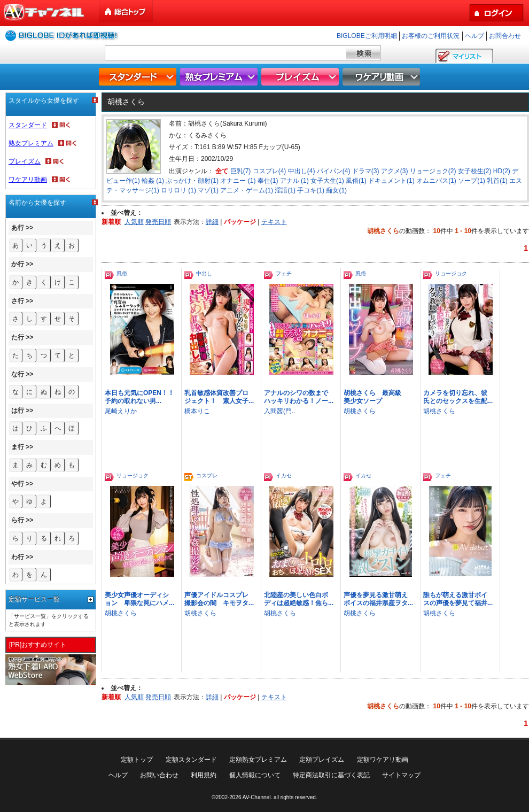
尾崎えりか (121, 411)
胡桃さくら (360, 411)
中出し (204, 273)
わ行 (18, 557)
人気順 (134, 222)
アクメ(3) (395, 171)
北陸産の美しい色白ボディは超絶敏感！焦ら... (299, 599)
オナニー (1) (238, 181)
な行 (18, 374)
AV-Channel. (257, 797)
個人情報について (255, 775)
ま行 (18, 447)
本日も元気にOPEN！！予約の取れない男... (139, 397)
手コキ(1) (311, 190)
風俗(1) (356, 181)
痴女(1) (336, 190)
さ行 (18, 301)
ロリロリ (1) (178, 190)
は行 (18, 411)
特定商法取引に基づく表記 (331, 775)
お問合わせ (505, 36)
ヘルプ (474, 36)
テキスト (274, 222)
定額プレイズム (322, 760)
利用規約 (204, 775)
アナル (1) (294, 181)
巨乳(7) (241, 171)
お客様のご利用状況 (431, 36)
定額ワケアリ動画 (383, 760)
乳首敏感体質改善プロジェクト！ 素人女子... (219, 397)
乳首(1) (497, 181)
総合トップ (127, 11)
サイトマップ (401, 775)
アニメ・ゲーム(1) (247, 190)
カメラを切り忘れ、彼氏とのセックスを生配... (458, 397)
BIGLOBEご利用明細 (367, 36)
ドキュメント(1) (391, 181)
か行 (18, 264)
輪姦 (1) (153, 181)
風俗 (122, 273)
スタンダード (139, 77)
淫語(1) (285, 190)
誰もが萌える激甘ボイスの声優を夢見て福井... (458, 599)
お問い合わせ (159, 775)
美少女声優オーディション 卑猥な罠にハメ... (139, 599)
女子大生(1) (327, 181)
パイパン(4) (334, 171)
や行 (18, 484)
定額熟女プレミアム (258, 760)
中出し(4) (302, 171)
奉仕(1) (268, 181)
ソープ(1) (472, 181)
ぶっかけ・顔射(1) (192, 181)
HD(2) (502, 171)
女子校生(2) (475, 171)
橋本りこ (197, 411)
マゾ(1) (208, 190)
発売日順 (158, 222)
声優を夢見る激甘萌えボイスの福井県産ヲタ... (378, 599)
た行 (18, 337)
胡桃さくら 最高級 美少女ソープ (376, 397)
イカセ (284, 475)
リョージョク (451, 273)
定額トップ (137, 760)
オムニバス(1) (436, 181)
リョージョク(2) (433, 171)
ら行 (18, 520)
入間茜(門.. (280, 411)
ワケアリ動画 (383, 77)
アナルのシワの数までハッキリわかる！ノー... (299, 397)
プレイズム (301, 77)
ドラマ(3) (366, 171)
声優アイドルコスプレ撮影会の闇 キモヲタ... (219, 599)
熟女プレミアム (220, 77)
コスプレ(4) (270, 171)
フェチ (284, 273)
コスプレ (207, 475)
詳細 (212, 222)
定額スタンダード (191, 760)
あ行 (18, 228)
